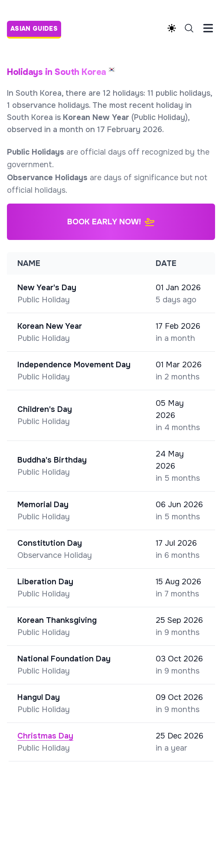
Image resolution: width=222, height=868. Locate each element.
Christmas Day (45, 736)
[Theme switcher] (172, 28)
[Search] (189, 28)
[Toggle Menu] (208, 28)
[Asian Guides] (37, 28)
